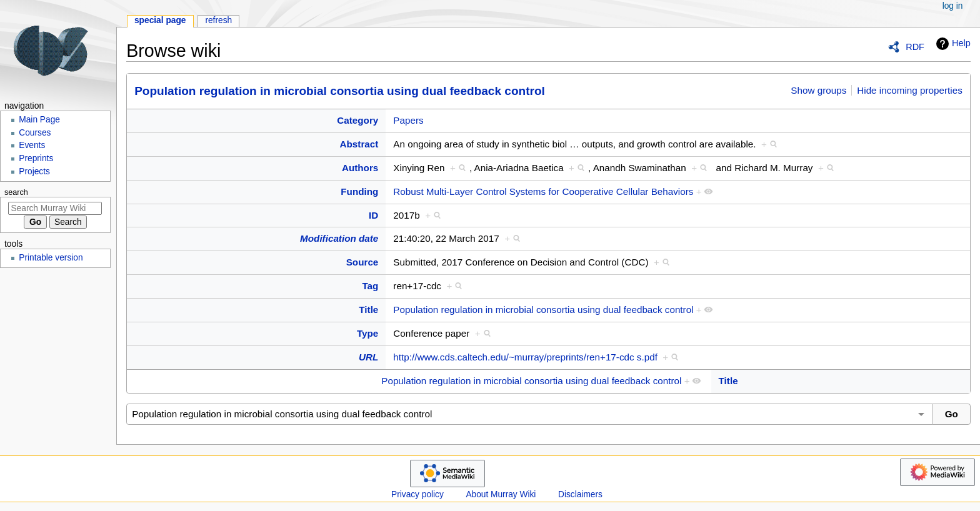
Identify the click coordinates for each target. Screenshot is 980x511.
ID (373, 215)
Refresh (218, 20)
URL (368, 357)
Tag (370, 286)
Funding (359, 191)
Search (16, 192)
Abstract (359, 144)
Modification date (339, 238)
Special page (160, 20)
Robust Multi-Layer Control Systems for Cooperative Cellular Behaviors (543, 191)
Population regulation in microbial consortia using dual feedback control (340, 91)
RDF (915, 47)
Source (362, 262)
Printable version (51, 258)
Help (952, 44)
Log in (953, 6)
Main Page (39, 120)
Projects (34, 171)
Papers (408, 120)
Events (32, 145)
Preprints (36, 158)
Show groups (818, 90)
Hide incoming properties (910, 90)
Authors (360, 168)
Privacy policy (417, 494)
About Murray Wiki (501, 494)
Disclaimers (580, 494)
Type (367, 333)
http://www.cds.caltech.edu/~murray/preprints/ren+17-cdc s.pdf (525, 357)
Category (357, 120)
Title (368, 310)
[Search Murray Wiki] (55, 208)
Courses (35, 133)
